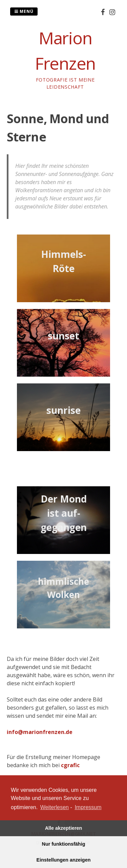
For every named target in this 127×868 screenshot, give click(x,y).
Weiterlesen (55, 807)
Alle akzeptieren (64, 828)
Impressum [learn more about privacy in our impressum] (88, 807)
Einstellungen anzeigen (64, 860)
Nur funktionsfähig (64, 844)
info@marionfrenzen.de (40, 732)
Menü (24, 11)
